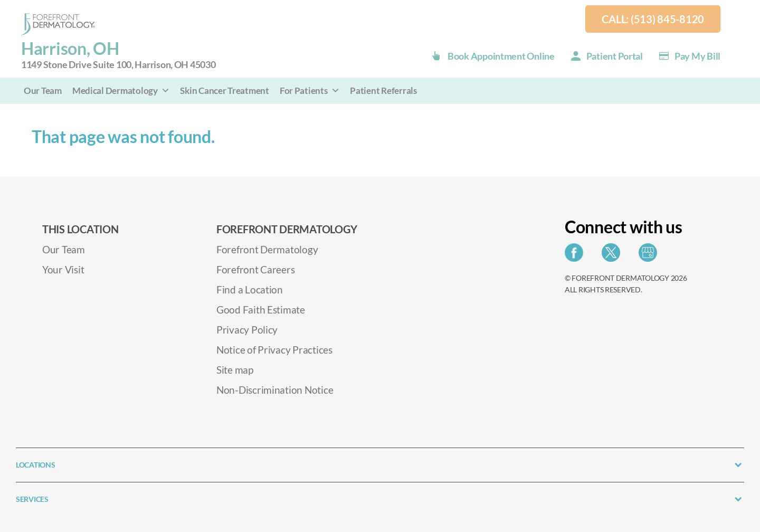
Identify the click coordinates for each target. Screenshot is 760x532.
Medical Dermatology (121, 91)
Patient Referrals (383, 91)
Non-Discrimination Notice (275, 390)
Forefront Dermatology (267, 249)
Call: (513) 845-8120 (653, 19)
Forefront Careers (255, 269)
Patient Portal (615, 56)
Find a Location (250, 289)
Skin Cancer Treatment (224, 91)
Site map (235, 370)
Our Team (43, 91)
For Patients (310, 91)
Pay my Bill (697, 56)
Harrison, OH (118, 55)
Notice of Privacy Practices (274, 350)
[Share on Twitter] (614, 256)
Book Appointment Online (501, 56)
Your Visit (63, 269)
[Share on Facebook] (577, 256)
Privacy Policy (247, 330)
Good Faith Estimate (261, 310)
